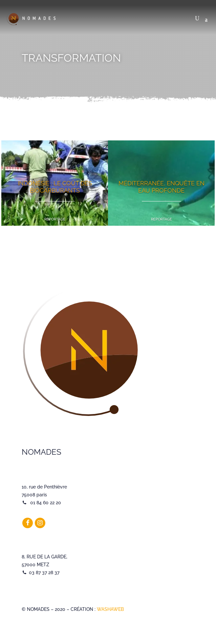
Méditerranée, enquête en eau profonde (162, 187)
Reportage (55, 219)
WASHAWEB (110, 609)
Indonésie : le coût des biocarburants (55, 187)
